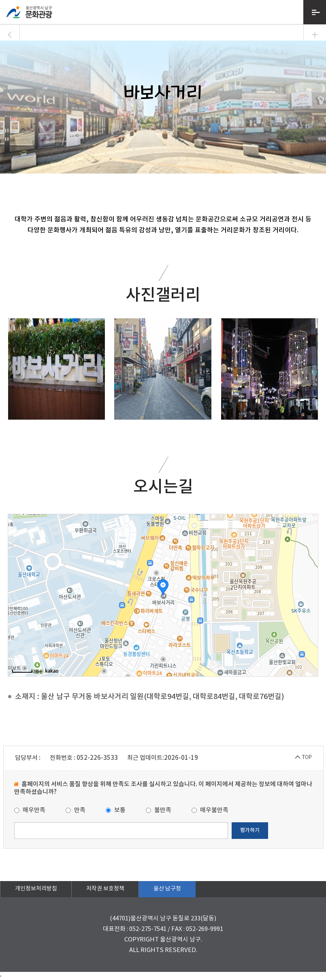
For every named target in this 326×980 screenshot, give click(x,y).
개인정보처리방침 (36, 889)
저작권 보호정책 (105, 889)
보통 (116, 810)
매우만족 (30, 810)
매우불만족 (210, 810)
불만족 (159, 810)
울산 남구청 (167, 889)
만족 (76, 810)
